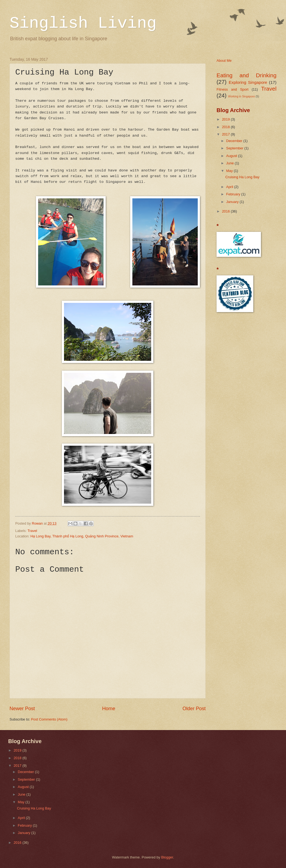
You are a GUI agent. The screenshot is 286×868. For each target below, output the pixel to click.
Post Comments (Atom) (49, 719)
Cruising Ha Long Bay (242, 177)
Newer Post (22, 709)
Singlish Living (83, 23)
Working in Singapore (241, 96)
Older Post (194, 709)
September (235, 148)
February (234, 194)
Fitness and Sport (232, 89)
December (235, 141)
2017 (226, 134)
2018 (226, 127)
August (232, 156)
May (230, 171)
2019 (226, 119)
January (233, 202)
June (230, 163)
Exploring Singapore (248, 82)
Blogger (167, 857)
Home (109, 709)
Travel (32, 531)
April (230, 187)
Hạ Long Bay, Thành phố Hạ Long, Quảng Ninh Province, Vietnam (82, 536)
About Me (224, 61)
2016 (226, 211)
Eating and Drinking (247, 75)
